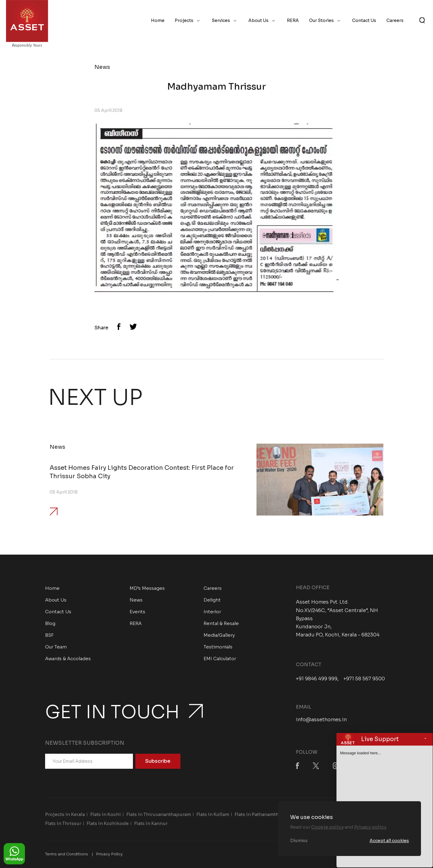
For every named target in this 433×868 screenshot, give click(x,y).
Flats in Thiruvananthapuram (159, 814)
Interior (212, 612)
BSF (49, 635)
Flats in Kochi (106, 814)
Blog (50, 623)
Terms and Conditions (67, 854)
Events (137, 612)
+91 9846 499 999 (317, 679)
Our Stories (321, 20)
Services (221, 20)
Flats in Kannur (151, 823)
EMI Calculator (220, 659)
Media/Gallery (219, 635)
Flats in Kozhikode (108, 823)
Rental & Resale (221, 623)
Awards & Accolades (68, 659)
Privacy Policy (109, 854)
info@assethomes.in (321, 720)
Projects (184, 20)
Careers (395, 20)
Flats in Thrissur (63, 823)
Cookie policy (327, 827)
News (136, 600)
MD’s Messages (147, 588)
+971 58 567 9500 (364, 679)
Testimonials (218, 647)
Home (158, 20)
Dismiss (299, 841)
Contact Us (364, 20)
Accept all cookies (389, 841)
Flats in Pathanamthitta (261, 814)
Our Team (56, 647)
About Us (258, 20)
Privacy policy (370, 827)
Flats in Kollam (213, 814)
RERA (293, 20)
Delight (212, 600)
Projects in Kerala (65, 814)
